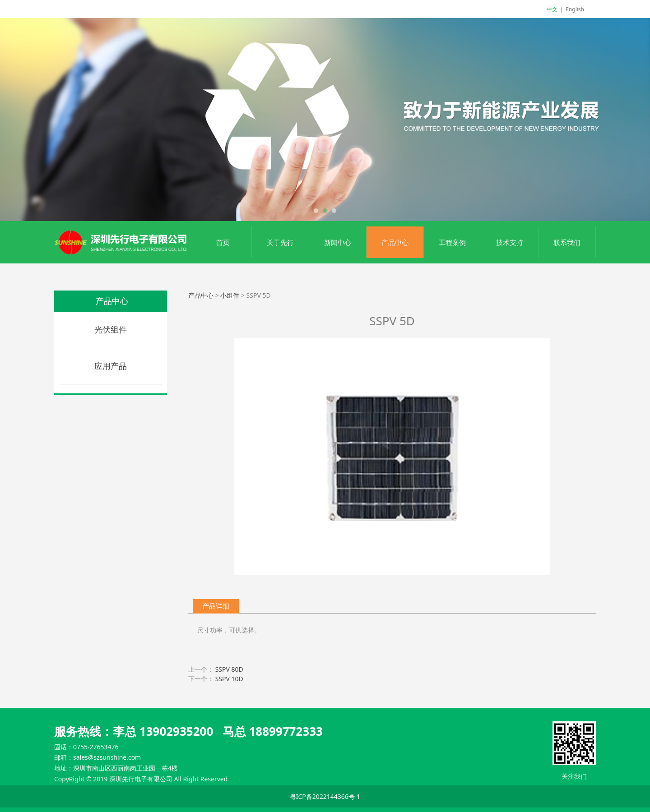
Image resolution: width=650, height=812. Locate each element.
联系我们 (567, 242)
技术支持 (510, 242)
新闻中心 (338, 242)
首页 (223, 242)
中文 (552, 9)
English (575, 9)
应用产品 (111, 366)
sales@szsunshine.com (107, 757)
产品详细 (216, 606)
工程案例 (452, 242)
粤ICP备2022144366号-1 (325, 796)
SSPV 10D (229, 679)
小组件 (230, 295)
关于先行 (280, 242)
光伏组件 (111, 329)
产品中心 (395, 242)
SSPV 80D (229, 669)
